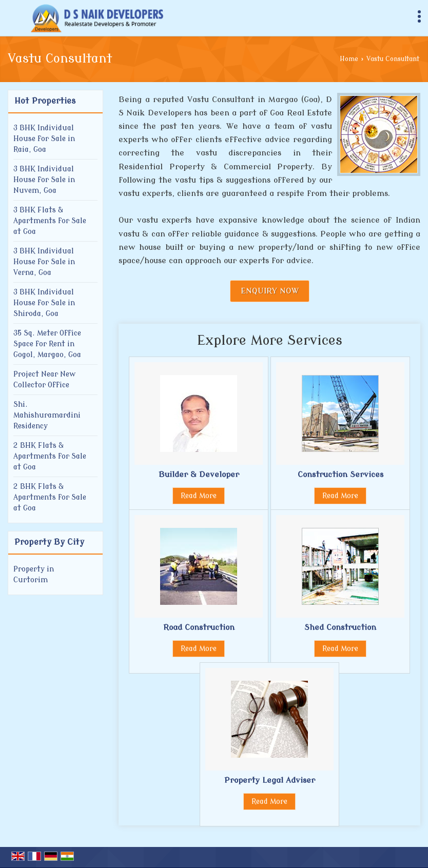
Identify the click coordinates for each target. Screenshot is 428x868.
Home (349, 59)
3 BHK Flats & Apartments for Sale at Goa (50, 221)
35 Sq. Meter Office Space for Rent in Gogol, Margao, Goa (47, 344)
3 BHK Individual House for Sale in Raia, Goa (44, 139)
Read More (199, 496)
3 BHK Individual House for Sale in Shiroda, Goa (44, 303)
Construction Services (341, 475)
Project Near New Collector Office (44, 380)
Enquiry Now (270, 291)
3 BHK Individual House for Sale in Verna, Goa (44, 262)
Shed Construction (340, 627)
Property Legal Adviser (270, 780)
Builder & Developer (199, 475)
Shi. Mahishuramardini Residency (47, 415)
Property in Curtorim (34, 575)
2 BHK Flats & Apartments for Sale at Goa (50, 456)
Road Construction (199, 627)
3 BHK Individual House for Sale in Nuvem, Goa (44, 180)
